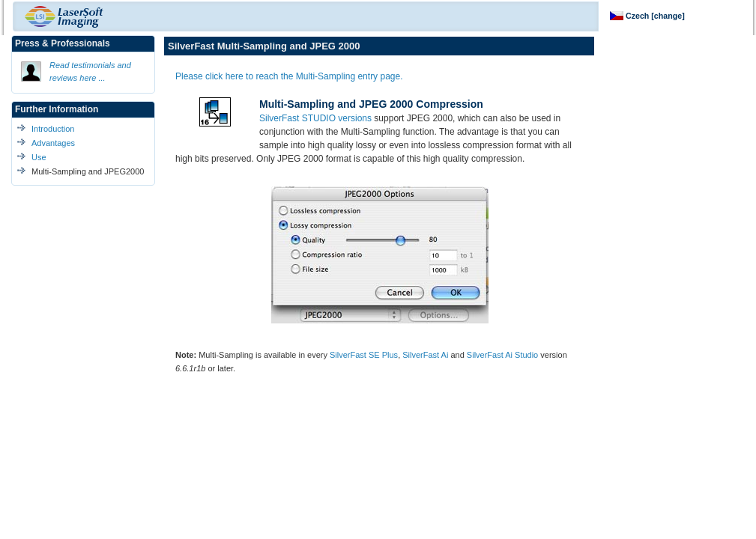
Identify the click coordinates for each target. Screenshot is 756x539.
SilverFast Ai (425, 355)
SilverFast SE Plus (364, 355)
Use (39, 157)
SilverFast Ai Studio (502, 355)
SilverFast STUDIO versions (315, 118)
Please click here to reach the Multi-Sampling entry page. (289, 76)
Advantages (53, 143)
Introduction (53, 129)
